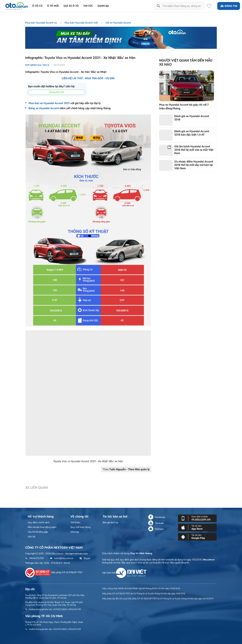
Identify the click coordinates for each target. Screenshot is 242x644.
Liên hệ (32, 537)
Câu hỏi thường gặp (38, 532)
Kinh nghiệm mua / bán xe (37, 65)
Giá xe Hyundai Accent (118, 23)
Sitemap (75, 532)
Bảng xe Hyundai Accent (44, 108)
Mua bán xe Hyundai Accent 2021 (49, 103)
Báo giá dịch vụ (110, 522)
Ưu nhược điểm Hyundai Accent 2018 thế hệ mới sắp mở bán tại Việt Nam (194, 165)
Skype (85, 558)
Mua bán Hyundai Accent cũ (41, 23)
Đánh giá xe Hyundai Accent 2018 (192, 118)
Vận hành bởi (124, 573)
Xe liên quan (37, 488)
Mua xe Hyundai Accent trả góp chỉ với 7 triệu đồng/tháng (184, 107)
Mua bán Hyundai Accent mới (81, 23)
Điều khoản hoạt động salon (42, 527)
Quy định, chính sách (39, 522)
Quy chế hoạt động (80, 527)
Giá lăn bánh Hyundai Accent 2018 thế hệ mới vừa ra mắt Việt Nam (194, 150)
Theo (126, 469)
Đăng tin (229, 6)
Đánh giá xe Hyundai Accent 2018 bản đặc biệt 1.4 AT (192, 133)
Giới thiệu (75, 522)
